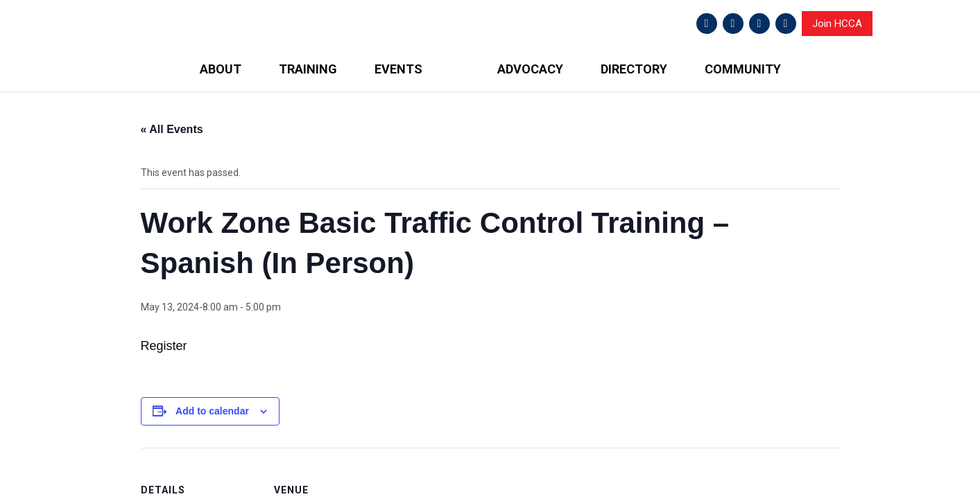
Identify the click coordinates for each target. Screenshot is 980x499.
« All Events (172, 129)
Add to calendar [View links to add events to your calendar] (212, 411)
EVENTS (398, 69)
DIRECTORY (634, 69)
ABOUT (221, 69)
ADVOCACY (530, 69)
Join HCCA (837, 24)
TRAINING (308, 69)
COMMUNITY (743, 69)
